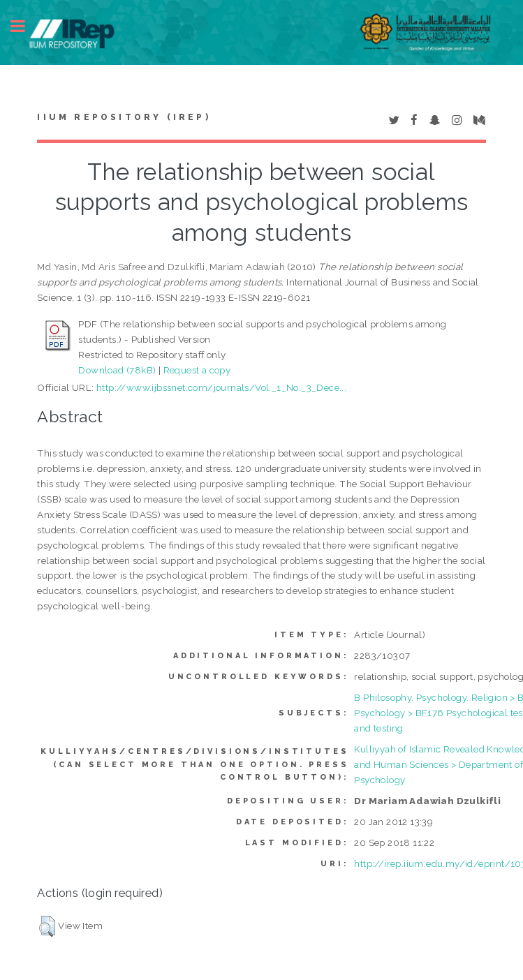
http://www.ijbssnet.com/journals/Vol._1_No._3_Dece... (221, 387)
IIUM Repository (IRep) (124, 117)
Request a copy (197, 370)
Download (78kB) (117, 370)
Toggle (25, 26)
